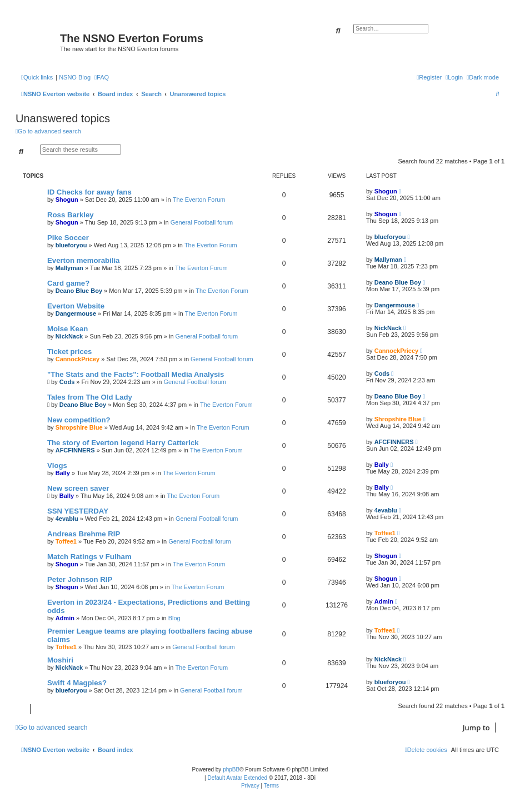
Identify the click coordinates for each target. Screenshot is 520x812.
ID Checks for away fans (89, 192)
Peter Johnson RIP (80, 579)
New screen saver (78, 488)
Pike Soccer (68, 238)
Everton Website (76, 306)
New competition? (79, 420)
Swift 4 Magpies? (77, 683)
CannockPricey (77, 359)
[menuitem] (102, 77)
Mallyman (69, 268)
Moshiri (60, 660)
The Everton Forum (199, 200)
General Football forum (202, 222)
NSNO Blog (75, 77)
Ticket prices (69, 352)
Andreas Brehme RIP (84, 534)
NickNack (69, 336)
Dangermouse (76, 313)
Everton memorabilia (83, 260)
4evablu (67, 519)
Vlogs (57, 465)
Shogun (67, 200)
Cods (67, 382)
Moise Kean (67, 329)
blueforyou (71, 245)
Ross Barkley (71, 215)
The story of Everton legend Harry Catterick (123, 443)
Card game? (68, 283)
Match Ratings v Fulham (89, 557)
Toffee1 (66, 541)
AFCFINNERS (75, 450)
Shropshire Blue (79, 427)
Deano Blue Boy (79, 291)
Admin (65, 618)
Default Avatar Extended (237, 778)
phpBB (231, 769)
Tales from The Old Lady (90, 397)
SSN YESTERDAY (78, 511)
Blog (174, 618)
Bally (63, 473)
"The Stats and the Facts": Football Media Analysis (136, 374)
